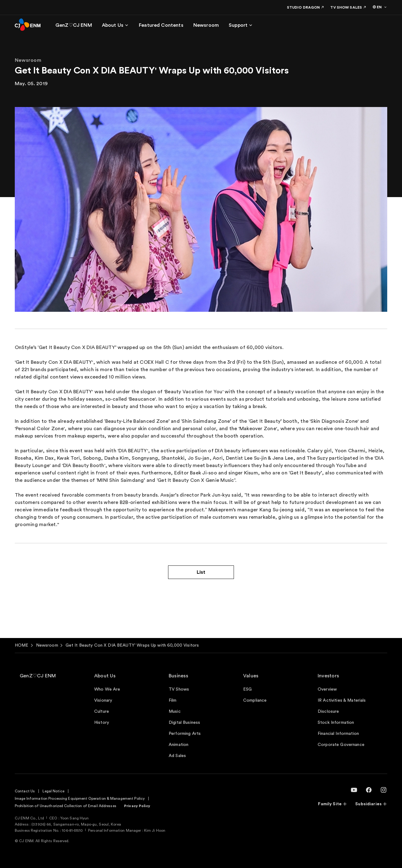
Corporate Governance (341, 745)
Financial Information (338, 734)
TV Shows (179, 689)
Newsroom (47, 645)
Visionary (103, 700)
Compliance (255, 700)
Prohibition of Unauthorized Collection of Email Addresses (66, 806)
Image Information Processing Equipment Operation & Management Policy (80, 799)
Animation (179, 745)
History (102, 723)
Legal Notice (53, 791)
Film (173, 700)
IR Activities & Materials (342, 700)
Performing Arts (185, 734)
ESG (247, 689)
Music (175, 711)
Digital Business (184, 723)
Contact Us (25, 791)
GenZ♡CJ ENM (38, 676)
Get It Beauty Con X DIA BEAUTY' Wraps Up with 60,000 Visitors (132, 645)
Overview (327, 689)
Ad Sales (177, 756)
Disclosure (328, 711)
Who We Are (107, 689)
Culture (102, 711)
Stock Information (336, 723)
